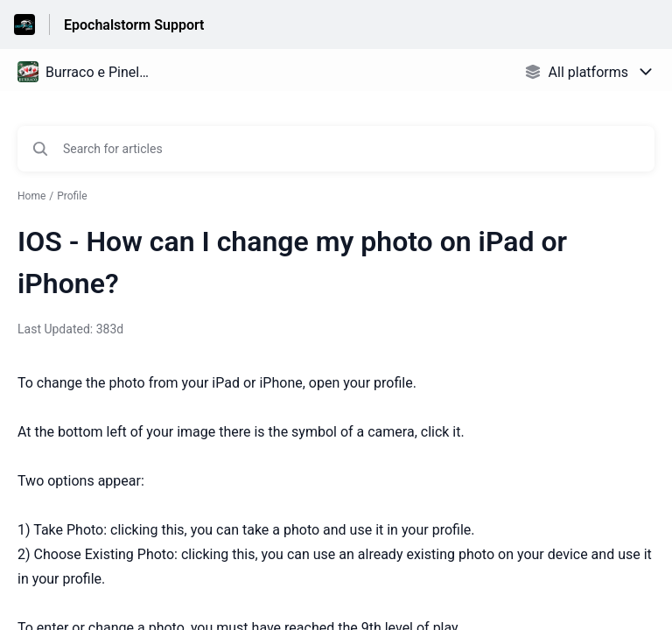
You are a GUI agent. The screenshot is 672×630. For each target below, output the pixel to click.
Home (31, 196)
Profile (72, 196)
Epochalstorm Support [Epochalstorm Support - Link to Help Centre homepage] (134, 25)
